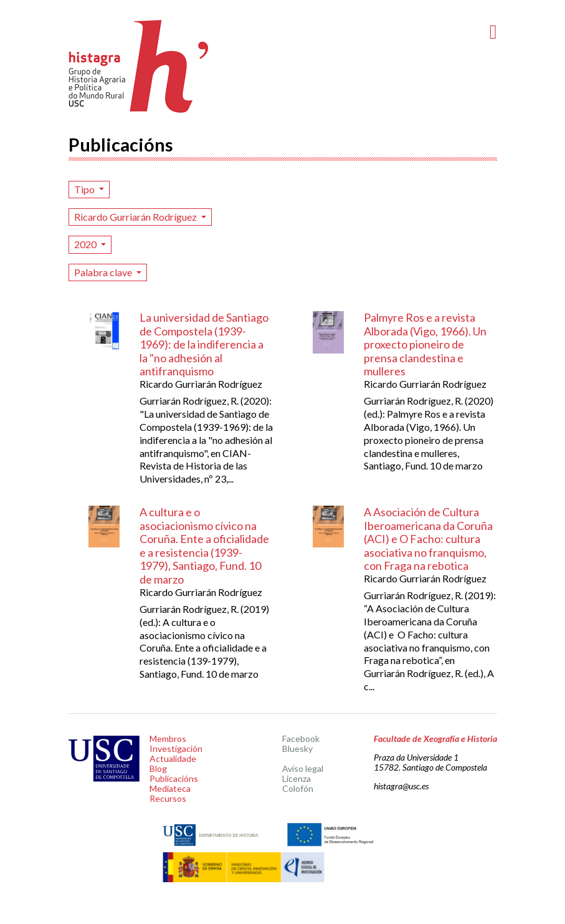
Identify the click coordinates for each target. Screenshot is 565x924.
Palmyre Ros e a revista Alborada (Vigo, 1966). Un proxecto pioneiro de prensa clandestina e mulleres (425, 344)
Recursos (168, 798)
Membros (168, 739)
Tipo (85, 189)
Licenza (297, 778)
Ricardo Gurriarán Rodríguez (136, 217)
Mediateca (170, 788)
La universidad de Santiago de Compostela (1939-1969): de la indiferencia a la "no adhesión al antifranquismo (204, 344)
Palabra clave (104, 272)
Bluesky (297, 748)
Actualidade (173, 758)
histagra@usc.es (401, 786)
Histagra (139, 66)
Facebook (301, 739)
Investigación (176, 748)
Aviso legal (303, 768)
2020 (86, 244)
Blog (158, 768)
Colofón (298, 788)
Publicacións (174, 778)
